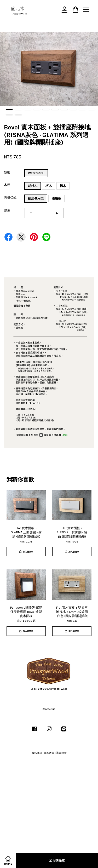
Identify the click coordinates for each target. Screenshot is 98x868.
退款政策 (61, 753)
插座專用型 (36, 198)
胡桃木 (33, 186)
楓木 (63, 186)
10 (92, 110)
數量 (7, 210)
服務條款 (37, 753)
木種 (7, 185)
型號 (7, 172)
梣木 (49, 186)
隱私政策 (49, 753)
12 (18, 115)
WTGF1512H (36, 173)
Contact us (49, 709)
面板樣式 (10, 198)
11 (9, 115)
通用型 (56, 198)
